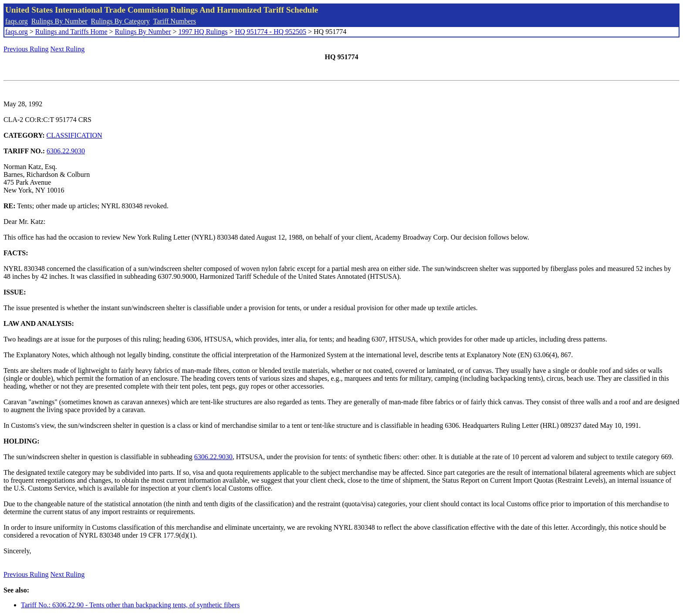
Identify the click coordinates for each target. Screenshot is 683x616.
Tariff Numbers (174, 21)
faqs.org (17, 21)
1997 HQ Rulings (203, 32)
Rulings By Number (59, 21)
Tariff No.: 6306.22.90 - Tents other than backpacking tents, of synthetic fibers (130, 605)
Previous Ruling (26, 49)
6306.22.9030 (66, 151)
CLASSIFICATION (74, 135)
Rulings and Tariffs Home (71, 32)
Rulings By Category (120, 21)
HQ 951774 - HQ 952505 (270, 32)
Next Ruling (68, 49)
